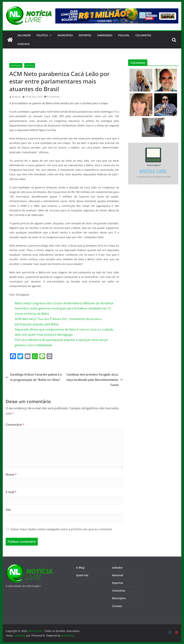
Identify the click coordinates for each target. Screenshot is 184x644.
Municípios (65, 35)
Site (8, 510)
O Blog (80, 568)
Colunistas (143, 35)
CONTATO (23, 44)
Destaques (16, 65)
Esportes (85, 35)
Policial (124, 35)
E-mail (11, 492)
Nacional (118, 575)
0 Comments (52, 97)
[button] (50, 35)
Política (42, 35)
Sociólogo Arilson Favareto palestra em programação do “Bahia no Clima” (34, 377)
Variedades (105, 35)
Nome (11, 475)
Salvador (24, 35)
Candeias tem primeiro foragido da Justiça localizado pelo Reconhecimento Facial (95, 380)
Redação (17, 97)
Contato (117, 606)
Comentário (15, 425)
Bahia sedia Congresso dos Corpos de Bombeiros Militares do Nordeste (64, 303)
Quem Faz (82, 575)
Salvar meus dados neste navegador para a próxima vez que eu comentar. (62, 529)
